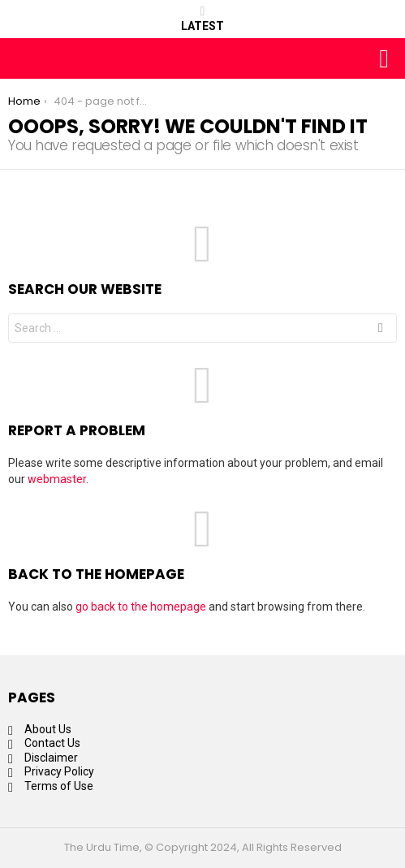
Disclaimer (51, 758)
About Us (48, 729)
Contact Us (52, 743)
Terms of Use (59, 786)
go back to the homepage (141, 607)
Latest (202, 19)
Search (381, 330)
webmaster (57, 479)
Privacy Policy (59, 771)
